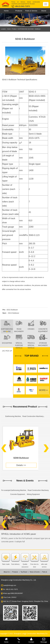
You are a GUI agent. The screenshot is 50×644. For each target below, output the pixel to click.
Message (44, 640)
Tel (19, 640)
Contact (31, 640)
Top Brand (24, 572)
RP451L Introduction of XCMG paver (19, 534)
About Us (7, 572)
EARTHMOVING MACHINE (26, 29)
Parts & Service (31, 11)
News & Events (35, 572)
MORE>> (44, 390)
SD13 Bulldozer (14, 313)
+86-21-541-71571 (21, 6)
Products (19, 11)
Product (14, 29)
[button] (8, 61)
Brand (44, 11)
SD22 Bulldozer (12, 310)
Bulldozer (38, 29)
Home (6, 11)
